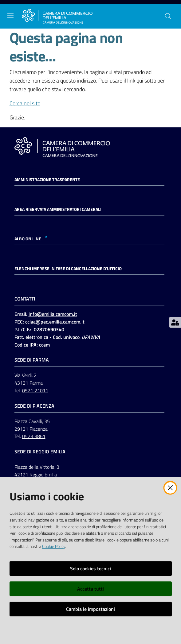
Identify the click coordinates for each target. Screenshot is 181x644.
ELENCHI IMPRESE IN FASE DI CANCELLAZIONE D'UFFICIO (68, 269)
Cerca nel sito (25, 103)
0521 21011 (35, 390)
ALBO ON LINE (31, 239)
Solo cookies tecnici (90, 568)
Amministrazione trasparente (47, 180)
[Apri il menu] (10, 16)
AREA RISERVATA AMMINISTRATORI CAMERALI (58, 209)
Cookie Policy (54, 546)
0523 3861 (34, 436)
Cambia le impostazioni (90, 609)
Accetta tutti (90, 589)
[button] (168, 16)
